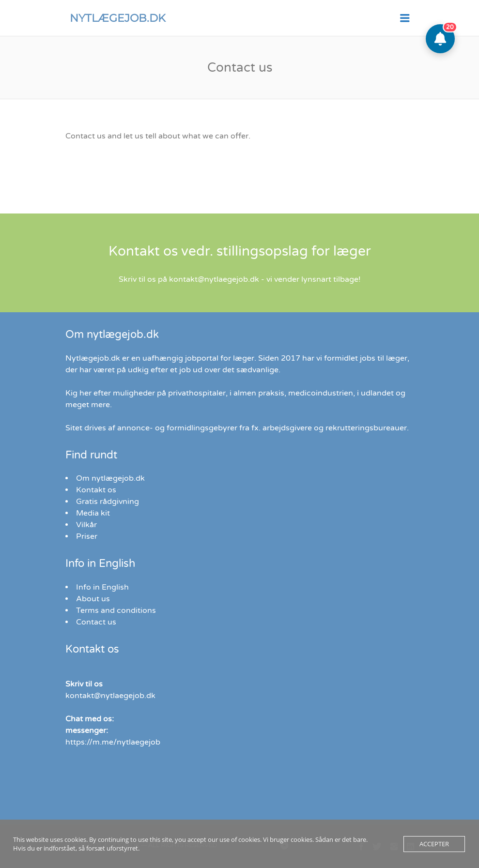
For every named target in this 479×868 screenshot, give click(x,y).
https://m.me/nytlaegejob (113, 742)
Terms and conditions (116, 610)
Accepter (434, 844)
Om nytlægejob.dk (110, 478)
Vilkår (86, 525)
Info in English (102, 587)
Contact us (96, 622)
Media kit (93, 513)
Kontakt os (96, 490)
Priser (87, 536)
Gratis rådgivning (108, 502)
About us (93, 599)
